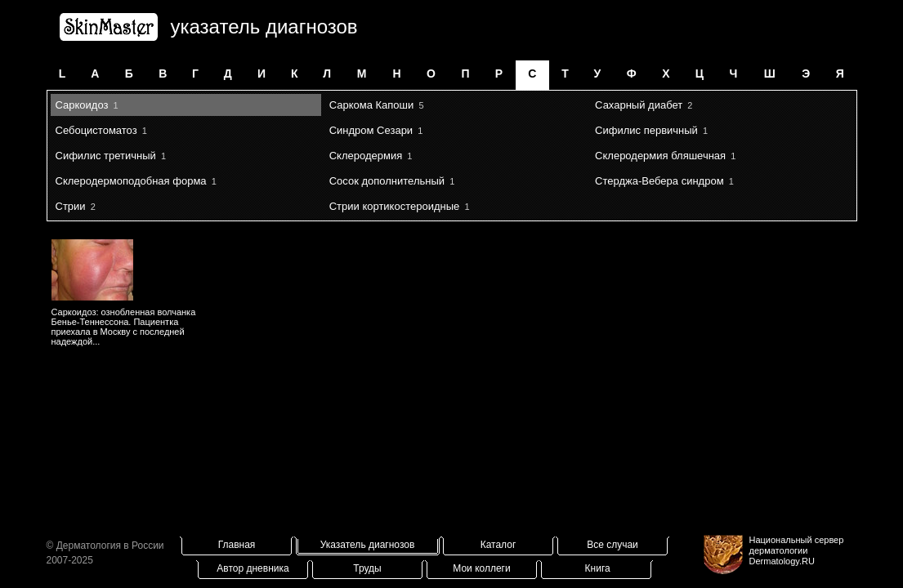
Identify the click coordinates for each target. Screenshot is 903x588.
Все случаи (612, 545)
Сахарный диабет (639, 105)
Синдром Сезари (371, 130)
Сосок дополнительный (387, 181)
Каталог (498, 545)
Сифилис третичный (106, 156)
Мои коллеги (481, 568)
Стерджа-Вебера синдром (659, 181)
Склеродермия (366, 156)
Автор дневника (253, 568)
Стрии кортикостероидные (395, 206)
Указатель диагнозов (368, 545)
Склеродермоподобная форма (131, 181)
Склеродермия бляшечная (660, 156)
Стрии (71, 206)
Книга (598, 568)
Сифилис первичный (646, 130)
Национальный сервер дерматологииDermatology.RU (797, 550)
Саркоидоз (82, 105)
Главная (237, 545)
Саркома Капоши (372, 105)
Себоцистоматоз (96, 130)
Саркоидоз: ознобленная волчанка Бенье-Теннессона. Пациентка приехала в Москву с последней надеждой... (124, 327)
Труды (367, 568)
